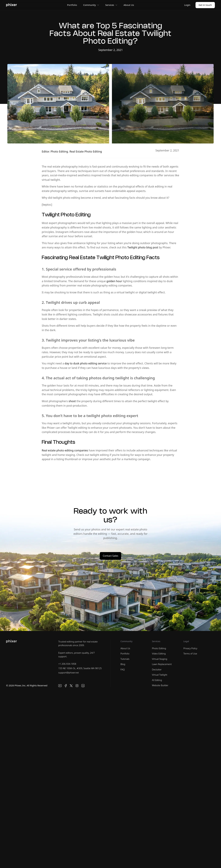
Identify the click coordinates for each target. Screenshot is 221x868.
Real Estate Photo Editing (86, 151)
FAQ (123, 669)
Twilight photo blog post (143, 247)
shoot (72, 401)
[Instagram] (77, 686)
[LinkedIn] (83, 686)
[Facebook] (66, 686)
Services (111, 5)
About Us (129, 5)
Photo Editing (59, 151)
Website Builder (160, 685)
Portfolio (72, 5)
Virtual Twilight (160, 675)
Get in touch (205, 5)
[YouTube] (60, 686)
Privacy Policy (190, 648)
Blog (123, 664)
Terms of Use (190, 653)
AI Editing (157, 680)
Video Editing (159, 653)
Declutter (157, 669)
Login (187, 5)
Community (91, 5)
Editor (45, 151)
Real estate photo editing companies (65, 450)
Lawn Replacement (162, 664)
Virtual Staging (160, 659)
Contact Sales (111, 556)
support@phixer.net (69, 673)
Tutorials (125, 659)
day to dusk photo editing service (86, 363)
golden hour (114, 281)
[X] (71, 686)
